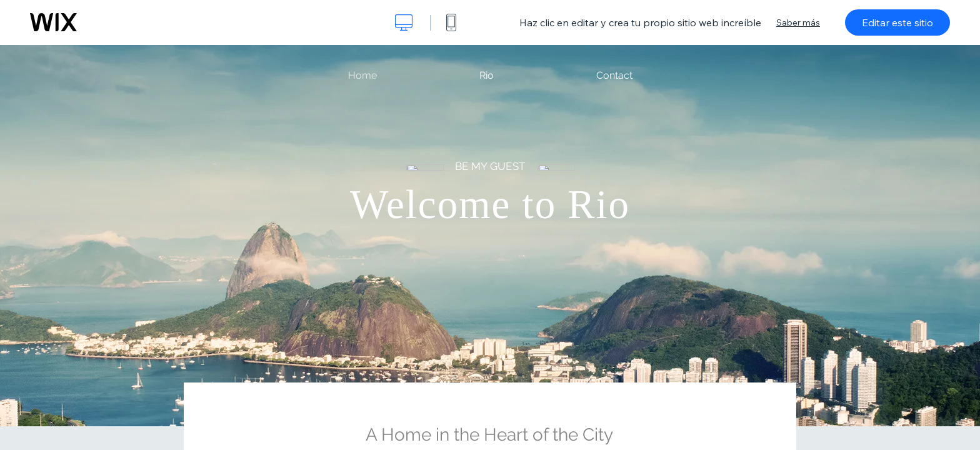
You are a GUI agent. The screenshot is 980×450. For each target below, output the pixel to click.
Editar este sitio (897, 22)
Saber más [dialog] (798, 22)
